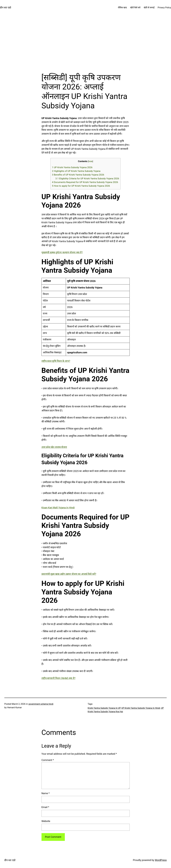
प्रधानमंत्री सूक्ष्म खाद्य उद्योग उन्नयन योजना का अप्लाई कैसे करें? (69, 574)
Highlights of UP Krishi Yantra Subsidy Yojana (76, 171)
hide (91, 161)
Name (46, 793)
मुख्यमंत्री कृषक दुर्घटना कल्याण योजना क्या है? (62, 252)
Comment (48, 760)
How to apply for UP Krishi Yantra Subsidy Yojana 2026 (81, 186)
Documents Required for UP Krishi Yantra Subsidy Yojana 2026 (85, 182)
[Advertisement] (86, 44)
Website (46, 821)
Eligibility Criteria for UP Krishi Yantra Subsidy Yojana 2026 (87, 178)
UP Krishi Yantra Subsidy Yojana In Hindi (141, 708)
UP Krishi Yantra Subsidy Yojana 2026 (72, 167)
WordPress (161, 860)
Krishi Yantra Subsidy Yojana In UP (104, 708)
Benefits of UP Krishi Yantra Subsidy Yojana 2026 (78, 175)
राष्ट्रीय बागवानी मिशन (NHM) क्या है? (59, 678)
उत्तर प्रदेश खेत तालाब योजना (54, 447)
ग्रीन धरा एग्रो (6, 8)
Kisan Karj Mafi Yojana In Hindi (58, 508)
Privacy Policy (164, 8)
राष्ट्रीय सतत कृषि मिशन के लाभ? (56, 361)
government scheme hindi (41, 704)
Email (45, 807)
